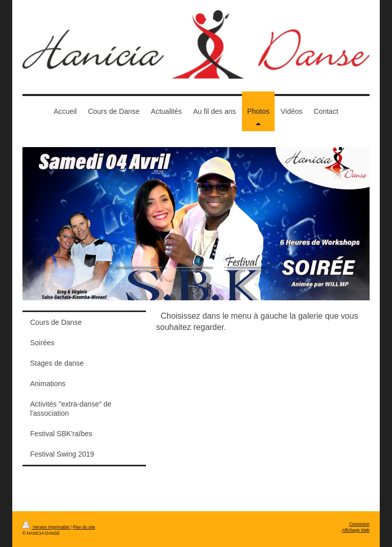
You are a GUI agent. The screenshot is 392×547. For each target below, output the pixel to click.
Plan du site (84, 527)
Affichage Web (356, 530)
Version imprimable (46, 527)
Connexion (359, 524)
